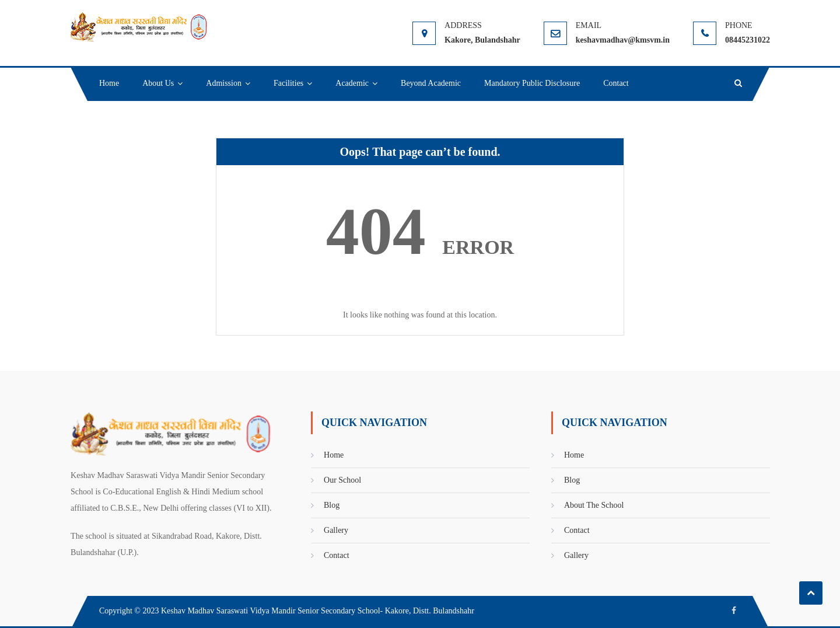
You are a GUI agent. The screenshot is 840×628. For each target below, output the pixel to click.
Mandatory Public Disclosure (532, 83)
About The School (594, 505)
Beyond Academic (431, 83)
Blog (332, 505)
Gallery (336, 530)
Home (109, 83)
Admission (224, 83)
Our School (342, 480)
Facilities (288, 83)
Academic (352, 83)
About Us (158, 83)
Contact (616, 83)
